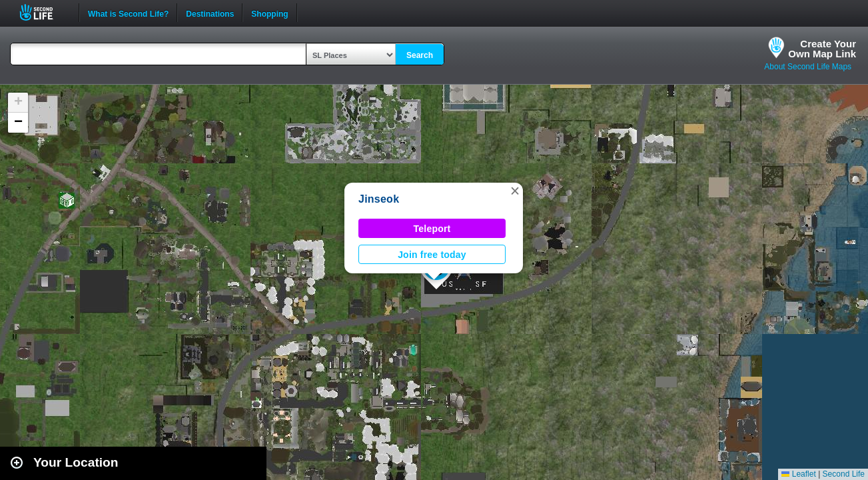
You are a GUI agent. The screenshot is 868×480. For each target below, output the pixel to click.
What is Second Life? (128, 13)
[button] (515, 191)
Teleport (432, 229)
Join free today (432, 255)
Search (420, 55)
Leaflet (798, 474)
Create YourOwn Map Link (822, 49)
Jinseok (379, 199)
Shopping (269, 13)
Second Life (44, 12)
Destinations (210, 13)
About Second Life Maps (808, 67)
